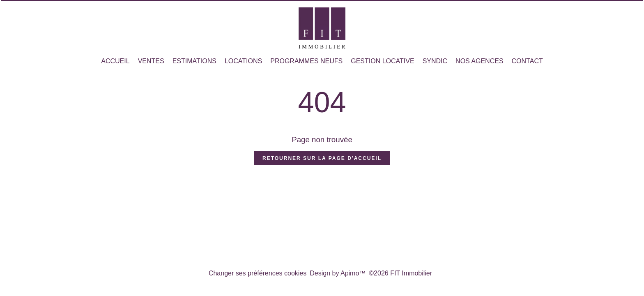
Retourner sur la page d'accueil (322, 158)
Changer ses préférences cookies (258, 273)
